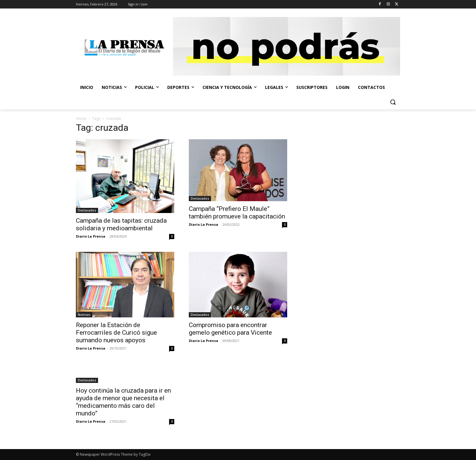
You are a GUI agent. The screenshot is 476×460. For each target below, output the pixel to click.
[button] (393, 102)
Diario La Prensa (91, 236)
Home (81, 118)
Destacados (87, 210)
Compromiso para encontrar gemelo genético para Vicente (230, 329)
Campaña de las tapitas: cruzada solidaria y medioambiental (121, 224)
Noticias (84, 315)
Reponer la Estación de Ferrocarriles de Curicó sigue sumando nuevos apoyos (116, 333)
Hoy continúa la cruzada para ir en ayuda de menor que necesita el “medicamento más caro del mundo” (123, 402)
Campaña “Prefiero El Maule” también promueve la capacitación (237, 213)
